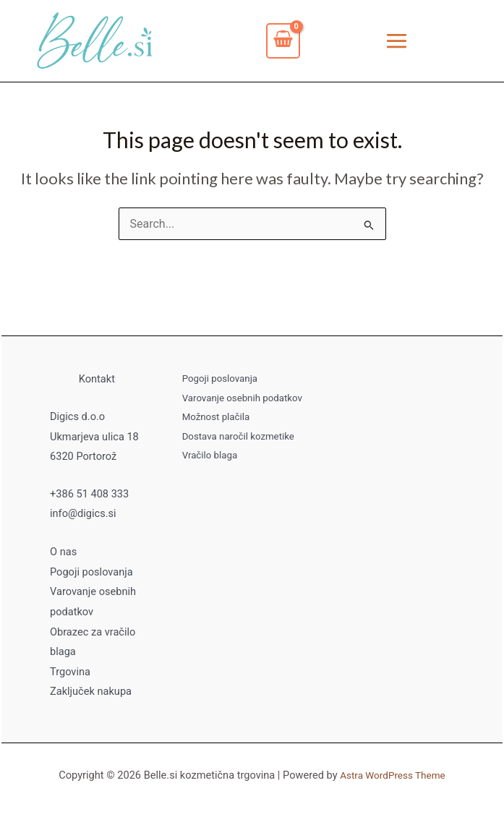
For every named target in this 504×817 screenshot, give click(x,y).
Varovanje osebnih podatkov (240, 400)
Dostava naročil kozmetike (236, 437)
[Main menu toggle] (397, 42)
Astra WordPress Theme (392, 775)
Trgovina (70, 672)
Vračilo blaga (209, 456)
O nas (63, 555)
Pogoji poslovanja (91, 574)
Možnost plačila (215, 419)
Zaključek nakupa (91, 692)
